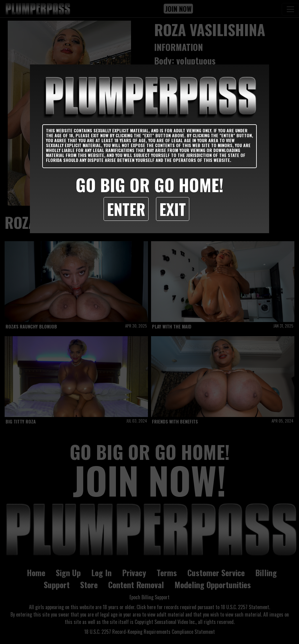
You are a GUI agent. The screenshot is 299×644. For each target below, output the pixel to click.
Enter (126, 209)
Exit (173, 209)
